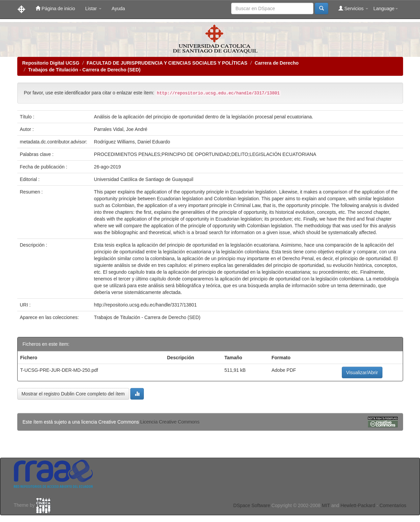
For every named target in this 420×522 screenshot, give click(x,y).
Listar (93, 8)
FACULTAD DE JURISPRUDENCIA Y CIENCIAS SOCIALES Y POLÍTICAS (167, 63)
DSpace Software (252, 505)
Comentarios (393, 505)
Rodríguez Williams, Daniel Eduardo (132, 142)
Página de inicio (55, 8)
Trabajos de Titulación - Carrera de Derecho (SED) (84, 70)
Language (385, 8)
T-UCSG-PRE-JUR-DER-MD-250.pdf (59, 370)
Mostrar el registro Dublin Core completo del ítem (73, 394)
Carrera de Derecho (277, 63)
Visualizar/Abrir (362, 372)
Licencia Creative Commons (170, 422)
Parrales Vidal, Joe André (121, 129)
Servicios (353, 8)
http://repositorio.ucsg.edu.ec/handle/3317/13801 (146, 305)
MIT (326, 505)
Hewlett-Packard (358, 505)
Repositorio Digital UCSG (51, 63)
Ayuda (118, 8)
